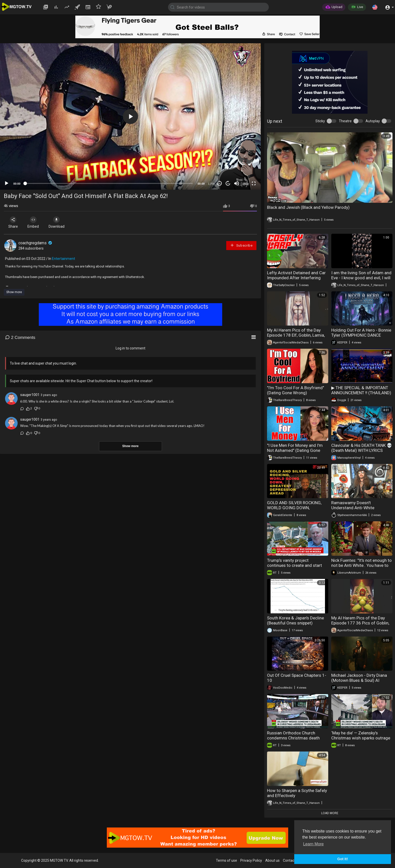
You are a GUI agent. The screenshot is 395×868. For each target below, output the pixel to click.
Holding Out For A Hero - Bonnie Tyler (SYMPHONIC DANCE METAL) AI (361, 335)
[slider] (109, 183)
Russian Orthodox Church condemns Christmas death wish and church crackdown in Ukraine (295, 740)
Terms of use (226, 860)
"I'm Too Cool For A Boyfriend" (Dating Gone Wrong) (295, 390)
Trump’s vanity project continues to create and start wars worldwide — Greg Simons (297, 565)
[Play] (7, 183)
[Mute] (237, 183)
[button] (375, 7)
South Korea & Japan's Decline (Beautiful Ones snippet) (295, 620)
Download (57, 222)
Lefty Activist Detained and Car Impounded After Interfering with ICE (296, 278)
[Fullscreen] (254, 183)
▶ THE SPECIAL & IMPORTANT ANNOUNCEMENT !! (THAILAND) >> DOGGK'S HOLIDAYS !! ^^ (361, 393)
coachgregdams (36, 243)
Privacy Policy (251, 860)
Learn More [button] (313, 844)
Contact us (291, 860)
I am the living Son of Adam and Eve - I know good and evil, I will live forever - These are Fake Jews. (361, 280)
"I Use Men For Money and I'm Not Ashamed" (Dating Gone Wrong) (295, 450)
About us (272, 860)
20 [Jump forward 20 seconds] (228, 184)
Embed (33, 222)
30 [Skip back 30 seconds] (220, 184)
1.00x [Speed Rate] (211, 184)
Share (13, 222)
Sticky (320, 121)
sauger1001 (30, 395)
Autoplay (373, 121)
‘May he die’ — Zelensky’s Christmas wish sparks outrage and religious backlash (361, 738)
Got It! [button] (343, 859)
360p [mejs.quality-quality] (246, 184)
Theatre (345, 121)
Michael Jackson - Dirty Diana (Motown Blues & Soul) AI (359, 678)
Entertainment (63, 259)
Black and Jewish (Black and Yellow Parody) (308, 207)
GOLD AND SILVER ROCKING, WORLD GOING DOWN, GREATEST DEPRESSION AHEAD (297, 508)
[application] (130, 116)
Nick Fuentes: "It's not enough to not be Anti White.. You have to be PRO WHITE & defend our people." (361, 568)
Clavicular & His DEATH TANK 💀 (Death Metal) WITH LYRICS (362, 448)
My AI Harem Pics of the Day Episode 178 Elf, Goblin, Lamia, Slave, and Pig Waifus (296, 335)
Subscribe (241, 245)
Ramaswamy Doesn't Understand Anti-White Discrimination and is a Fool (357, 508)
